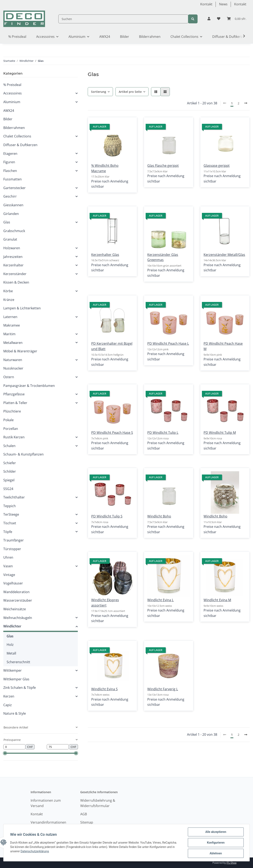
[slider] (5, 753)
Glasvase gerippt (217, 166)
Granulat (10, 239)
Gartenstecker (14, 188)
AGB (84, 814)
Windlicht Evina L (160, 600)
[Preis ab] (14, 747)
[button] (209, 19)
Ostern (9, 377)
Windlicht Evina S (104, 689)
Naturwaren (13, 360)
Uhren (8, 557)
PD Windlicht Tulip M (220, 433)
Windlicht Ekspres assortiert (105, 603)
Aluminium (12, 102)
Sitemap (87, 822)
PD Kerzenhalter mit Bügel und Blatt (112, 346)
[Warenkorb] (237, 19)
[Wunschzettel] (219, 19)
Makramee (12, 325)
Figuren (9, 162)
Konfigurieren (216, 843)
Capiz (8, 705)
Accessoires (13, 93)
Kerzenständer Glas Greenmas (163, 257)
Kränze (9, 300)
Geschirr (10, 196)
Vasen (8, 566)
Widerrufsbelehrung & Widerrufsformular (98, 803)
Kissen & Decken (16, 282)
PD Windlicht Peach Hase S (112, 433)
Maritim (9, 334)
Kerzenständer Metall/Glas (224, 255)
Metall (11, 653)
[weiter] (246, 103)
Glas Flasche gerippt (163, 166)
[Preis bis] (58, 747)
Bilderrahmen (14, 128)
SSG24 (8, 489)
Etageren (10, 154)
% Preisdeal (12, 85)
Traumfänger (14, 540)
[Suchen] (123, 19)
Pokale (8, 420)
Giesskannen (13, 205)
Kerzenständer (15, 274)
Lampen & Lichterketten (22, 308)
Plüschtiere (12, 411)
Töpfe (8, 532)
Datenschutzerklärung (35, 851)
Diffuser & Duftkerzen (20, 145)
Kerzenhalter (13, 265)
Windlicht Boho (159, 516)
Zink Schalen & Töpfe (20, 688)
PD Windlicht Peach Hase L (168, 343)
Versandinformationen (48, 822)
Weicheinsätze (15, 609)
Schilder (10, 471)
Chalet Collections (17, 136)
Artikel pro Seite (130, 92)
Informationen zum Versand (46, 803)
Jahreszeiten (13, 257)
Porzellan (11, 429)
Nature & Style (15, 713)
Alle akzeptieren (216, 832)
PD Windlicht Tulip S (107, 516)
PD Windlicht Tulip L (163, 433)
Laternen (10, 317)
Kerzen (9, 696)
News (223, 4)
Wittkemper (13, 670)
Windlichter (12, 626)
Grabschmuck (14, 231)
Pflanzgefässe (14, 394)
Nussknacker (13, 368)
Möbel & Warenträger (20, 351)
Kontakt (206, 4)
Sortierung (99, 92)
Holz (10, 645)
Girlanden (11, 214)
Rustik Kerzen (14, 437)
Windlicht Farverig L (163, 689)
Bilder (8, 119)
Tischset (10, 523)
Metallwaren (13, 343)
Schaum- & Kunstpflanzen (23, 454)
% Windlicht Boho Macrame (105, 168)
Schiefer (10, 463)
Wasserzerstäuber (18, 600)
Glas (7, 222)
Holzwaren (12, 248)
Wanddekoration (16, 592)
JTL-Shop (231, 863)
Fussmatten (13, 179)
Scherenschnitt (18, 662)
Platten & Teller (15, 403)
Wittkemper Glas (16, 679)
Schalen (9, 446)
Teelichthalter (14, 497)
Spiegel (9, 480)
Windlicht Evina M (217, 600)
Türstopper (12, 549)
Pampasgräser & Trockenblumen (29, 386)
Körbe (8, 291)
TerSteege (11, 514)
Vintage (9, 575)
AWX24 (9, 111)
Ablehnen (216, 853)
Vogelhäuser (13, 583)
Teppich (10, 506)
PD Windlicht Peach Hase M (223, 346)
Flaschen (10, 171)
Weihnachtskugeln (18, 618)
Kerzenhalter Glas (105, 255)
